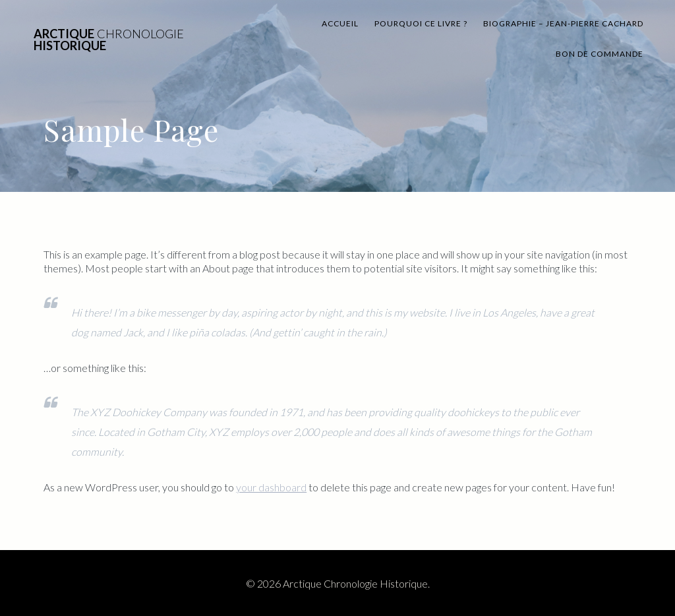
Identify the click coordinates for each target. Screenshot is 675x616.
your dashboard (271, 487)
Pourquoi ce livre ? (421, 23)
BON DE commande (600, 54)
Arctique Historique (109, 40)
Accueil (340, 23)
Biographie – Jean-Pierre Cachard (563, 23)
